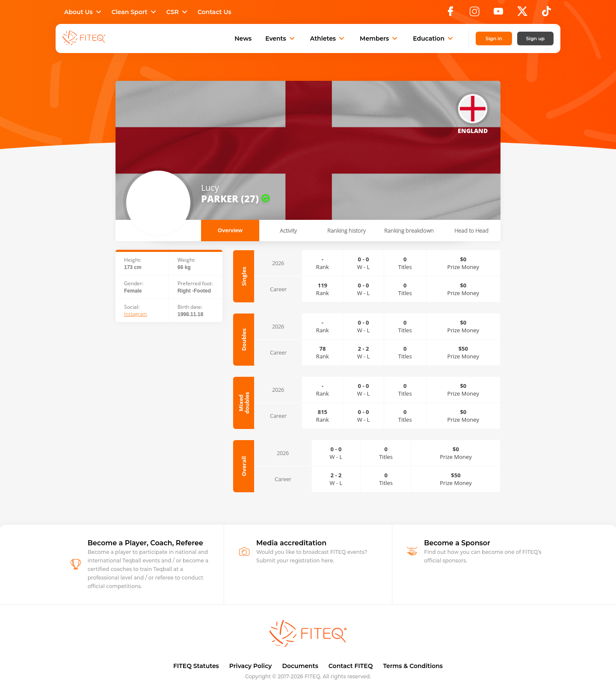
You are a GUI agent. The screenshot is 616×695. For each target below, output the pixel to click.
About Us (84, 12)
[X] (522, 14)
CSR (178, 12)
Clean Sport (135, 12)
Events (281, 38)
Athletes (328, 38)
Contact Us (215, 12)
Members (379, 38)
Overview (230, 230)
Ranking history (346, 231)
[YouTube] (498, 14)
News (243, 38)
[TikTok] (546, 14)
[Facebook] (450, 14)
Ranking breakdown (409, 231)
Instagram (136, 314)
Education (434, 38)
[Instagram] (474, 14)
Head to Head (471, 231)
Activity (288, 231)
